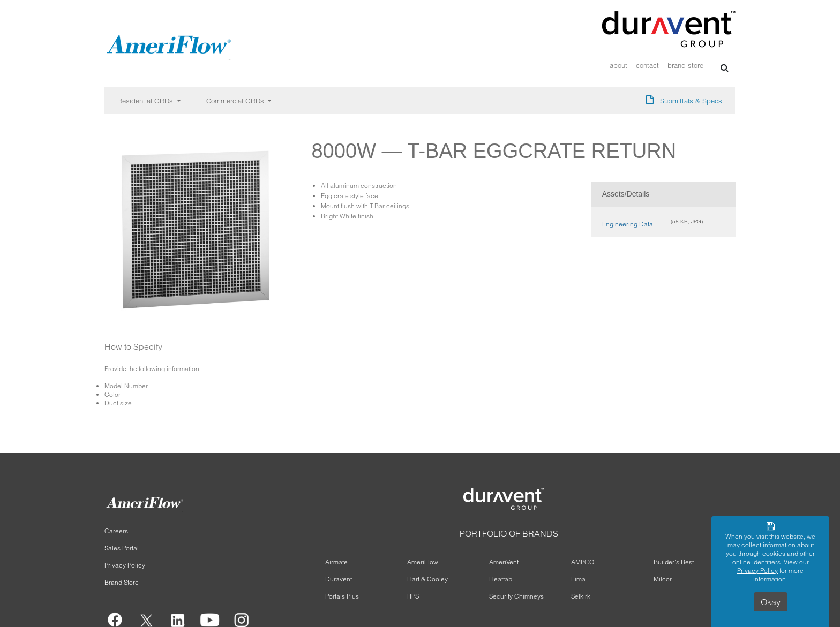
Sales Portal (122, 548)
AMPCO (583, 562)
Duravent (339, 579)
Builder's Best (674, 562)
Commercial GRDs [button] (236, 101)
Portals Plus (342, 596)
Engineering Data (628, 224)
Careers (116, 531)
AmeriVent (504, 562)
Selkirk (581, 596)
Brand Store (685, 66)
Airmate (336, 562)
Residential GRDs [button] (146, 101)
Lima (578, 579)
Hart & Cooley (427, 579)
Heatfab (501, 579)
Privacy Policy (125, 565)
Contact (647, 66)
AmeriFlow (423, 562)
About (618, 66)
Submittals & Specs (691, 101)
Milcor (663, 579)
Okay (771, 602)
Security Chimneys (516, 596)
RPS (413, 596)
